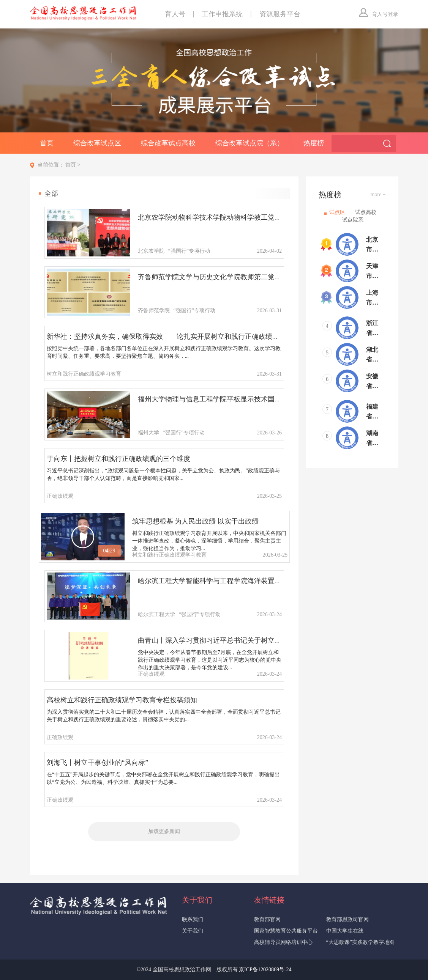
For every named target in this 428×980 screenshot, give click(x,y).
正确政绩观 (60, 496)
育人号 (175, 14)
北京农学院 (151, 251)
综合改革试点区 (97, 143)
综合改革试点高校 (168, 143)
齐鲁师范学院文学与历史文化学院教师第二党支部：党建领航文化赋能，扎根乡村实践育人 (275, 277)
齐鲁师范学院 (154, 311)
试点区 (337, 212)
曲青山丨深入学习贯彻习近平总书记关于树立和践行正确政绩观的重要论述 (251, 640)
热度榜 (314, 143)
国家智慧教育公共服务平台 (286, 931)
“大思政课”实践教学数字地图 (360, 942)
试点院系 (353, 220)
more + (378, 194)
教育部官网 (267, 919)
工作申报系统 (222, 14)
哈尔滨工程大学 (156, 614)
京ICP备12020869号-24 (265, 970)
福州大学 (148, 433)
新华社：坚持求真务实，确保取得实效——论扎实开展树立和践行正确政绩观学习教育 (177, 337)
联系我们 (193, 919)
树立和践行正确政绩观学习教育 (84, 374)
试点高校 (366, 212)
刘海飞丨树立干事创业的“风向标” (98, 763)
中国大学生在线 (345, 931)
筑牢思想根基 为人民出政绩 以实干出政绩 (195, 521)
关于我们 (193, 931)
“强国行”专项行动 (189, 251)
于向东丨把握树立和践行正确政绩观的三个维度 (118, 459)
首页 (47, 143)
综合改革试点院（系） (250, 143)
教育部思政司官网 (347, 919)
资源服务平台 (280, 14)
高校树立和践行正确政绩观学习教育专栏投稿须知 (122, 700)
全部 (51, 193)
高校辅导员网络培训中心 (283, 942)
